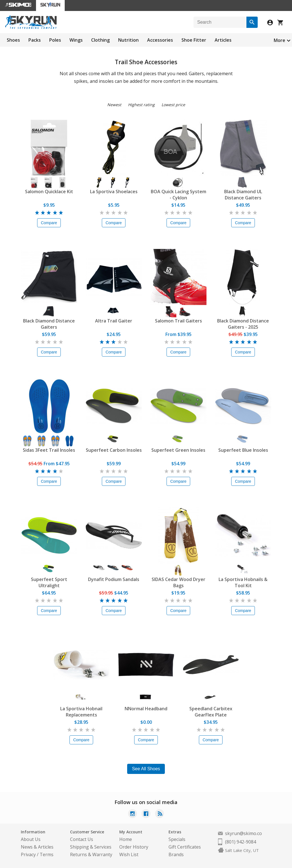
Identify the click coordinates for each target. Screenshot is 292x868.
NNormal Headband (146, 709)
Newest (114, 105)
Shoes (13, 40)
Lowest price (173, 105)
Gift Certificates (185, 847)
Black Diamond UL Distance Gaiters (243, 195)
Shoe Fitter (194, 40)
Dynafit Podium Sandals (114, 579)
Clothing (100, 40)
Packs (35, 40)
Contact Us (82, 839)
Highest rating (141, 105)
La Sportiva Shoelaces (114, 192)
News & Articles (37, 847)
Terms (47, 854)
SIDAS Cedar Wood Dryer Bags (178, 582)
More (279, 40)
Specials (177, 839)
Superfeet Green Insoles (178, 450)
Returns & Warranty (91, 854)
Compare (49, 223)
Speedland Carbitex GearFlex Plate (211, 712)
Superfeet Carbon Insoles (114, 450)
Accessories (160, 40)
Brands (176, 854)
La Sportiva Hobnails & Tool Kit (243, 582)
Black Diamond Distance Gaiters (49, 324)
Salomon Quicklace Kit (49, 192)
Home (126, 839)
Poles (55, 40)
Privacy (28, 854)
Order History (134, 847)
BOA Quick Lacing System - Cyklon (178, 195)
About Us (31, 839)
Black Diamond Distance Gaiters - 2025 (243, 324)
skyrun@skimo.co (243, 833)
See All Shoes (146, 769)
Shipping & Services (91, 847)
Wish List (129, 854)
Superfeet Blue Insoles (243, 450)
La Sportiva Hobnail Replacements (81, 712)
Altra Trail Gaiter (114, 321)
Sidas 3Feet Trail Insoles (49, 450)
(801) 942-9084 (241, 842)
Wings (76, 40)
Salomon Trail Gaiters (178, 321)
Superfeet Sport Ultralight (49, 582)
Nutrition (128, 40)
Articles (223, 40)
